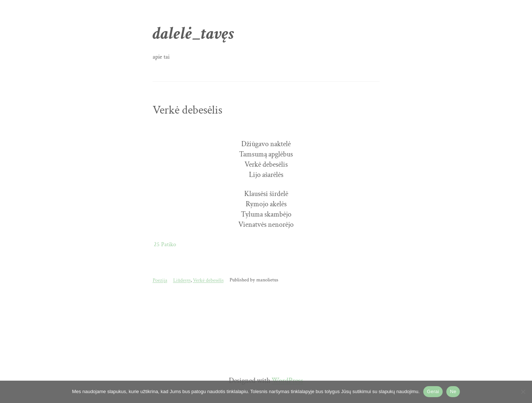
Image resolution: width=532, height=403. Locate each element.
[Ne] (523, 392)
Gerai (433, 391)
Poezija (160, 280)
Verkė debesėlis (187, 110)
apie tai (161, 57)
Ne (453, 391)
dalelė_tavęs (194, 34)
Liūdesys (182, 280)
